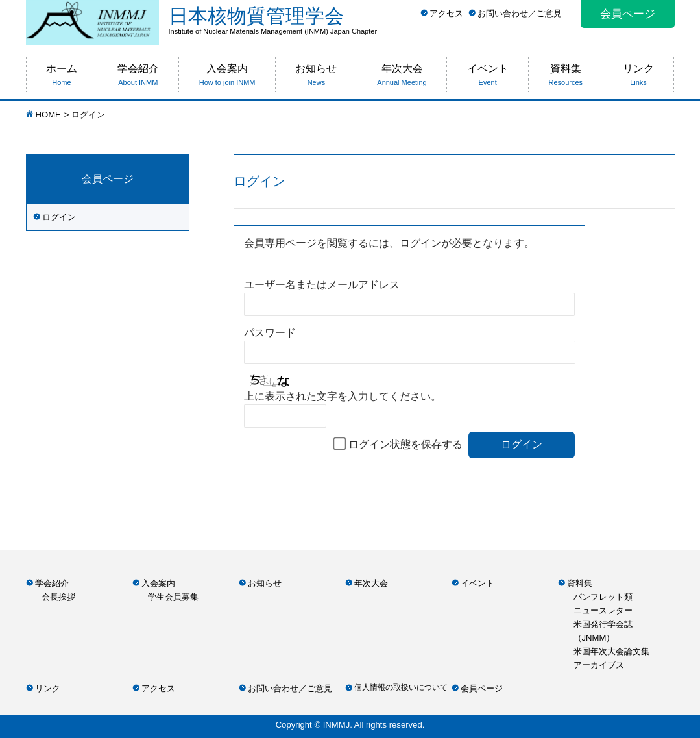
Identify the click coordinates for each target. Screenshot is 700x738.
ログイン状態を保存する (405, 444)
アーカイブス (599, 665)
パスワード (270, 333)
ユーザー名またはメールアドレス (322, 285)
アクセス (446, 13)
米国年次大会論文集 (611, 651)
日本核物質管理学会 (422, 20)
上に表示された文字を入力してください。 (343, 396)
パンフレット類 (603, 597)
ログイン (59, 217)
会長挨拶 (58, 597)
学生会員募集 (173, 597)
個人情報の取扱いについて (401, 687)
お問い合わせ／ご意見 (520, 13)
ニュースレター (603, 610)
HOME (48, 115)
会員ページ (628, 14)
